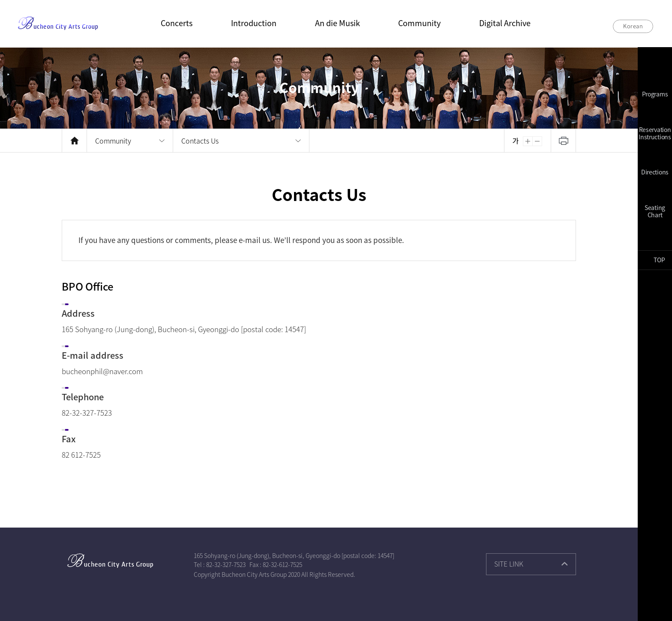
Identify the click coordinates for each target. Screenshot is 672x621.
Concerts (177, 23)
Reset (515, 141)
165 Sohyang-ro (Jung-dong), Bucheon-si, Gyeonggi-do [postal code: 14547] (294, 555)
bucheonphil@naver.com (102, 371)
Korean (633, 26)
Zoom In (528, 141)
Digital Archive (505, 23)
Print (563, 141)
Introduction (254, 23)
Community (419, 23)
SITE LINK (509, 564)
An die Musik (337, 23)
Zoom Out (537, 141)
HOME (74, 141)
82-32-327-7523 (226, 564)
